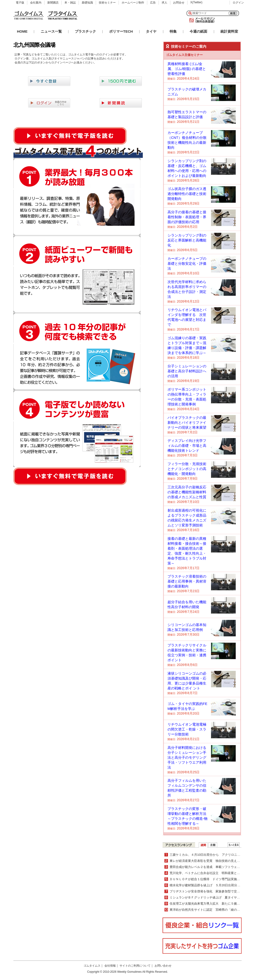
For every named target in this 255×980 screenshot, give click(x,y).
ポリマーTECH (121, 31)
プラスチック (85, 31)
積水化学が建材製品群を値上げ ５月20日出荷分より (206, 885)
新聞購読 (53, 3)
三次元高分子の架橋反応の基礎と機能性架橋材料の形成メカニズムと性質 (187, 492)
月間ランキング (213, 845)
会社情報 (110, 966)
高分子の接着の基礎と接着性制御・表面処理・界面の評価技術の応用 (187, 217)
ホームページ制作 (133, 3)
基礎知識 (87, 3)
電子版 (20, 3)
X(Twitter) (196, 2)
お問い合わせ (163, 966)
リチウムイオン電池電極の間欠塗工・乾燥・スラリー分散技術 (187, 729)
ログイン (238, 3)
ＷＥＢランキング (234, 845)
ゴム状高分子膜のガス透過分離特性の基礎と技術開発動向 (187, 194)
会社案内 (36, 3)
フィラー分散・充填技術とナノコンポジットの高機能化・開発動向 (187, 469)
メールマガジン (201, 20)
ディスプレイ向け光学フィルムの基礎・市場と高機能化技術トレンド (187, 445)
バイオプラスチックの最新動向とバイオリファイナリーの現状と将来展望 (187, 422)
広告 (153, 3)
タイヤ (151, 31)
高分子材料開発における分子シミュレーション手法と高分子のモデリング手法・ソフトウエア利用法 (187, 757)
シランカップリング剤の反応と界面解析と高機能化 (187, 240)
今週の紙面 (198, 31)
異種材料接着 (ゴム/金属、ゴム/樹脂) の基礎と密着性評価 (187, 69)
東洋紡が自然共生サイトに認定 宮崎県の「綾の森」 (206, 910)
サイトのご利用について (135, 966)
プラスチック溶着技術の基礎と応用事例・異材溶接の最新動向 (187, 581)
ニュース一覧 (51, 31)
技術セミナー (107, 3)
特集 (173, 31)
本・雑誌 (70, 3)
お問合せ (179, 3)
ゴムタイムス (92, 966)
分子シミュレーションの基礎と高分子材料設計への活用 (187, 371)
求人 (164, 3)
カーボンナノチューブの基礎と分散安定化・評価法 (187, 263)
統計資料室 (229, 31)
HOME (22, 31)
